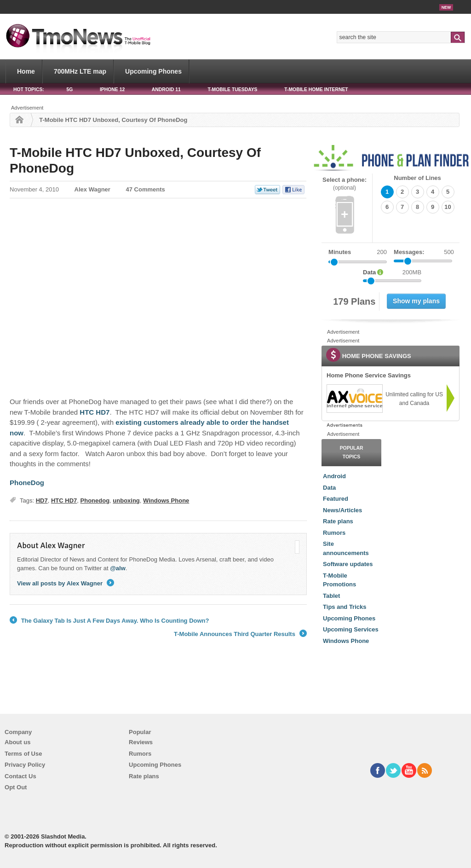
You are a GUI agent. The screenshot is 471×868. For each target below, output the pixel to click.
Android (334, 476)
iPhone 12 (112, 90)
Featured (336, 499)
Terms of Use (23, 754)
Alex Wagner (92, 189)
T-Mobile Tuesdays (232, 90)
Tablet (331, 596)
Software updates (348, 564)
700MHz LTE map (80, 71)
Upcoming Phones (153, 71)
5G (69, 90)
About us (17, 742)
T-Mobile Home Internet (316, 90)
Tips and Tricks (345, 607)
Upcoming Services (351, 629)
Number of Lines (417, 178)
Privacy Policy (25, 765)
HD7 (42, 501)
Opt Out (16, 787)
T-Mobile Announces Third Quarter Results (240, 634)
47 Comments (146, 189)
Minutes (340, 252)
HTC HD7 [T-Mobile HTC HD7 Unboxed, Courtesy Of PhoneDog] (95, 412)
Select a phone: (345, 184)
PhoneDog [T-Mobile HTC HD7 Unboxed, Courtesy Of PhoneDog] (27, 483)
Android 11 (166, 90)
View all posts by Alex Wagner (66, 583)
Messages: (424, 252)
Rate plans (338, 521)
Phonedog (95, 501)
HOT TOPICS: (29, 90)
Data (329, 488)
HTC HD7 (64, 501)
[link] (354, 399)
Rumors (334, 533)
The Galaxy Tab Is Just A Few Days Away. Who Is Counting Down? (109, 621)
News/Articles (342, 510)
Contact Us (20, 776)
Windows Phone (166, 501)
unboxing (126, 501)
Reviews (141, 742)
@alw (118, 568)
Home (26, 71)
